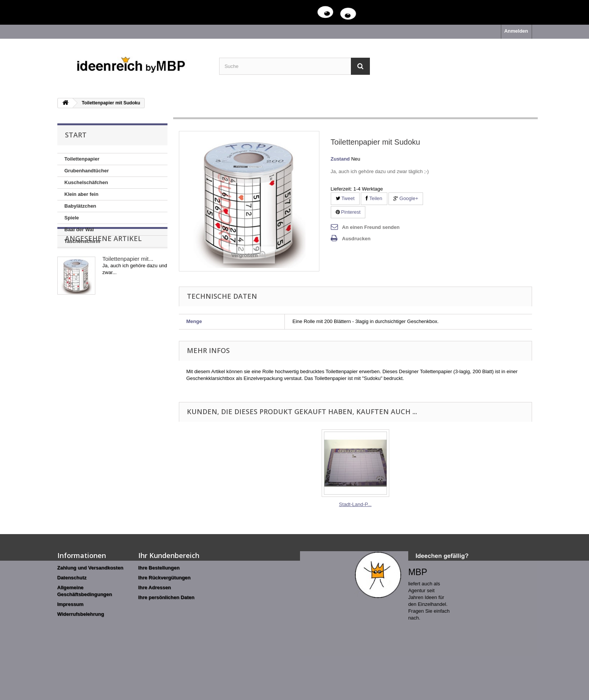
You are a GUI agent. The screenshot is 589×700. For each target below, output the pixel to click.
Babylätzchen (81, 206)
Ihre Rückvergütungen (164, 578)
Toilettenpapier (82, 159)
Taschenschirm (82, 241)
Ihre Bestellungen (159, 568)
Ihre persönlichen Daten (166, 597)
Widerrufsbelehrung (81, 614)
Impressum (70, 604)
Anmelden (516, 31)
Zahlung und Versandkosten (90, 568)
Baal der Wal (79, 229)
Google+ (406, 198)
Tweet (345, 198)
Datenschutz (72, 578)
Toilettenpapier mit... (128, 291)
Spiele (72, 218)
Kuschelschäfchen (86, 182)
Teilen (374, 198)
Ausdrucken (356, 239)
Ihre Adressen (155, 587)
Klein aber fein (82, 194)
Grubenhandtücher (87, 171)
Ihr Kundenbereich (169, 555)
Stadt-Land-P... (355, 504)
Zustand (340, 159)
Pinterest (348, 212)
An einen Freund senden (371, 227)
